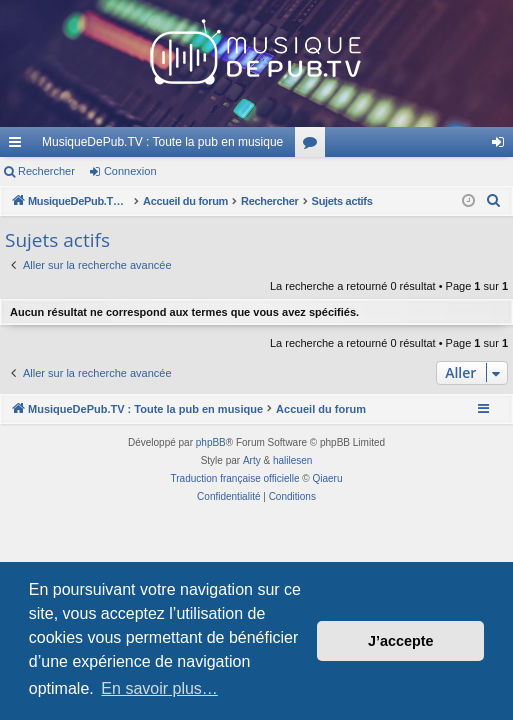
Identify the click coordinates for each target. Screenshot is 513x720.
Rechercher (46, 171)
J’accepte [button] (401, 641)
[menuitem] (494, 201)
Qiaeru (327, 478)
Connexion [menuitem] (502, 146)
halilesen (292, 460)
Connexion (130, 171)
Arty (252, 460)
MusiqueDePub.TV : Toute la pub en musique (162, 142)
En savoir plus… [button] (159, 688)
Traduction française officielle (235, 478)
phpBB (211, 442)
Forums (314, 146)
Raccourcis (19, 146)
